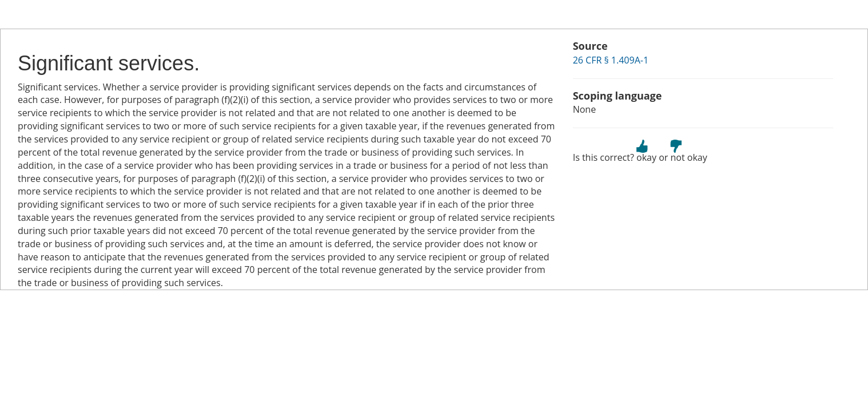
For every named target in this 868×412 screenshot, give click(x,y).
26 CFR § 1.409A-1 (611, 60)
